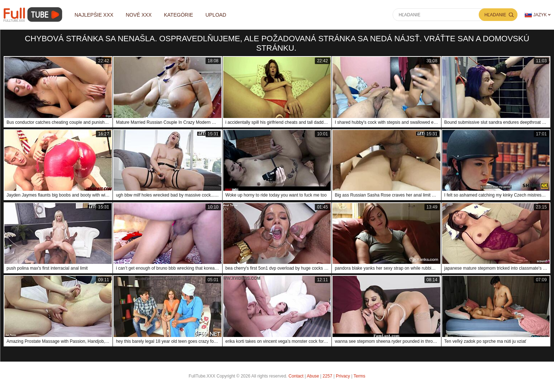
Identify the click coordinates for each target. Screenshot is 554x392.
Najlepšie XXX (94, 15)
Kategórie (179, 15)
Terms (360, 376)
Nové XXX (139, 15)
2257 (328, 376)
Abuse (313, 376)
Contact (296, 376)
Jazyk (536, 15)
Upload (216, 15)
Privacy (343, 376)
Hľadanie (495, 15)
